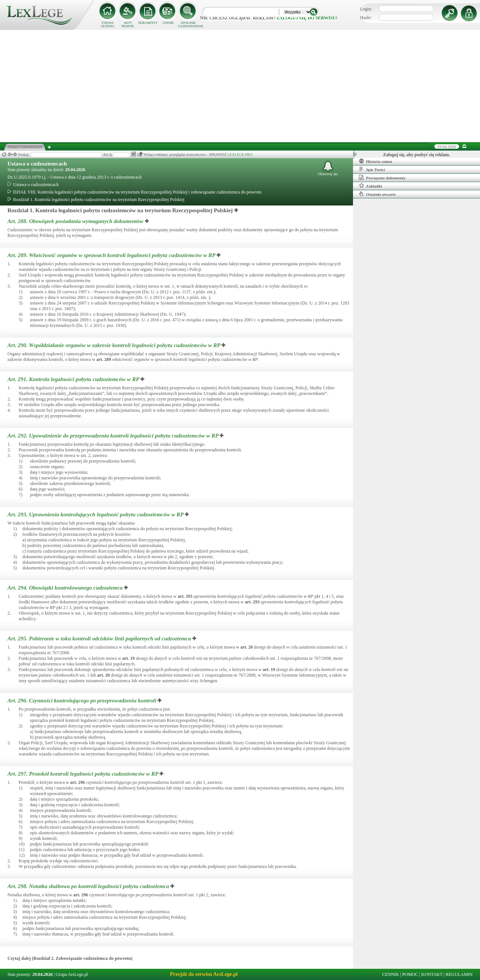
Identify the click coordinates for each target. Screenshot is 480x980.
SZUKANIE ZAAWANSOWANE (188, 25)
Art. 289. (112, 255)
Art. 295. (100, 639)
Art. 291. (74, 379)
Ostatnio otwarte (377, 194)
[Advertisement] (240, 86)
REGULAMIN (459, 974)
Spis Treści (372, 169)
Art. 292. (114, 436)
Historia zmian (376, 161)
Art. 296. (83, 701)
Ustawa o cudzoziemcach (37, 164)
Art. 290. (114, 345)
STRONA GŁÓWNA (108, 25)
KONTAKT (432, 974)
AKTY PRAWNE (128, 25)
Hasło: (366, 18)
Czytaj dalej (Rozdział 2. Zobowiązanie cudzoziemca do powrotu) (70, 958)
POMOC (410, 974)
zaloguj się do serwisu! (307, 18)
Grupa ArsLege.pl (72, 974)
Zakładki (371, 186)
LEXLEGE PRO (240, 154)
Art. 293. (96, 514)
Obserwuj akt (328, 168)
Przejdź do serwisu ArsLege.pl (204, 974)
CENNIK (168, 23)
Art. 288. (76, 221)
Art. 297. (83, 774)
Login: (366, 9)
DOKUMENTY (148, 23)
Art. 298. (89, 886)
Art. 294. (66, 588)
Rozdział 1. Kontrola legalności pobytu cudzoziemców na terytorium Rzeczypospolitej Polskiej (96, 200)
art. (104, 359)
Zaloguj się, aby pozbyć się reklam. (417, 155)
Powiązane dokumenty (382, 177)
